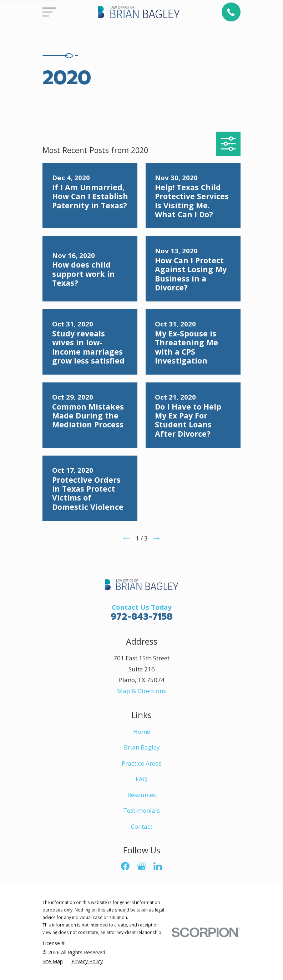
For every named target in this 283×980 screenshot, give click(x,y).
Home (142, 732)
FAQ (141, 779)
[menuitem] (53, 961)
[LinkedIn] (158, 866)
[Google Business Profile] (142, 866)
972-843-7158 (141, 617)
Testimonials (141, 810)
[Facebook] (125, 866)
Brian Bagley (142, 747)
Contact (142, 826)
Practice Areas (142, 763)
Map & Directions (141, 691)
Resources (142, 795)
